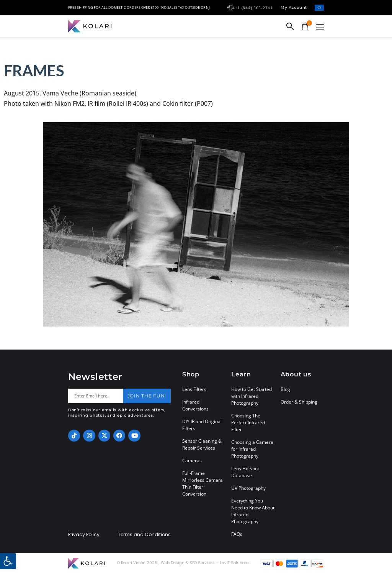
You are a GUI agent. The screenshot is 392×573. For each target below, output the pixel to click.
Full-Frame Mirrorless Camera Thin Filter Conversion (203, 484)
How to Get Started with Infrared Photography (252, 396)
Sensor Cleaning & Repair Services (202, 444)
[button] (320, 27)
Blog (285, 389)
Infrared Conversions (195, 405)
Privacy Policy (84, 535)
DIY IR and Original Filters (202, 425)
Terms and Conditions (144, 535)
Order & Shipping (299, 402)
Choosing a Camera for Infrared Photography (252, 449)
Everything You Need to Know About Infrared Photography (253, 511)
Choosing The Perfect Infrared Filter (248, 423)
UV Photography (248, 488)
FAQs (237, 534)
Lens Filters (194, 389)
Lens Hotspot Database (245, 472)
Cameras (192, 461)
